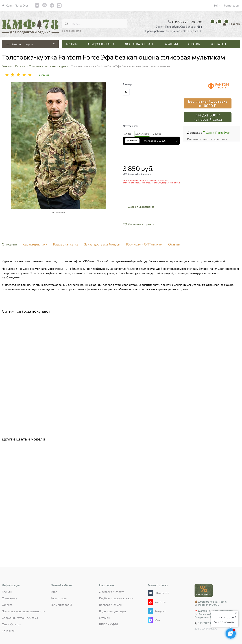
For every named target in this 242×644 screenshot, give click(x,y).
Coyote (157, 134)
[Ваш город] (236, 613)
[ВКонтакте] (151, 593)
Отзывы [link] (174, 244)
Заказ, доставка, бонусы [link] (102, 244)
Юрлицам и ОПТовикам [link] (144, 244)
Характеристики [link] (35, 244)
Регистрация (232, 5)
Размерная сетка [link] (66, 244)
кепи (78, 31)
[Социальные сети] (231, 634)
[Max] (151, 620)
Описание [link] (9, 244)
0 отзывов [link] (44, 75)
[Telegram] (151, 611)
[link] (15, 5)
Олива (128, 134)
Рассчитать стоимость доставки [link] (207, 139)
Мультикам (142, 134)
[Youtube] (151, 602)
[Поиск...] (66, 24)
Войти (217, 5)
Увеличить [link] (61, 212)
